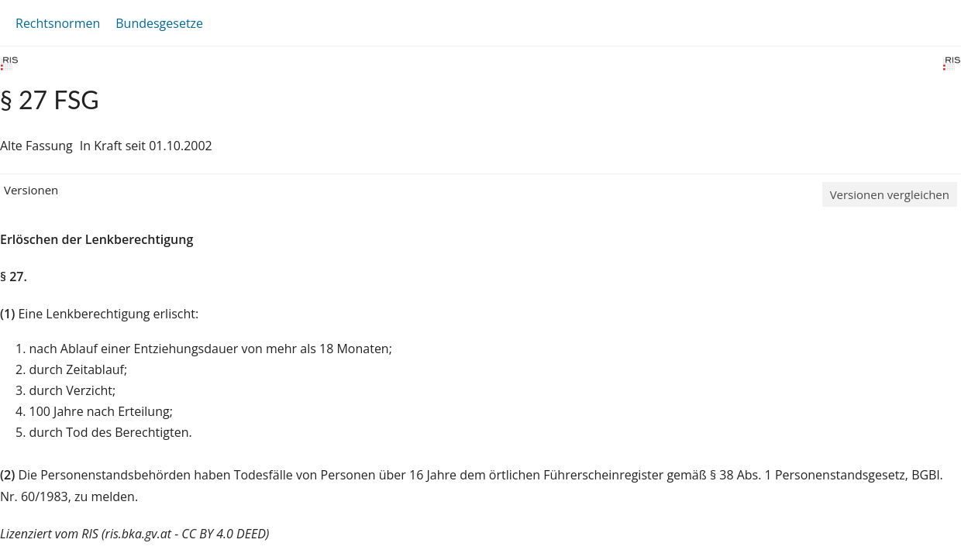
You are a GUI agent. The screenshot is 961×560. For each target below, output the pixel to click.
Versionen (31, 190)
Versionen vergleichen (890, 194)
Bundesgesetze (159, 23)
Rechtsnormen (58, 23)
